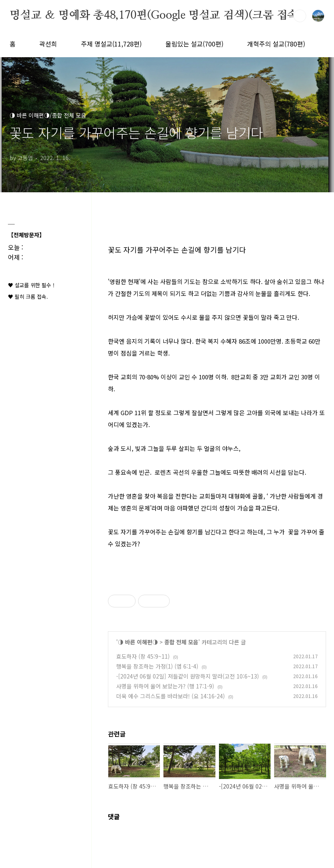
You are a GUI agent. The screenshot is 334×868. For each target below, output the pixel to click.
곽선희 (48, 44)
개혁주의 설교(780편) (276, 44)
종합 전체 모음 (181, 642)
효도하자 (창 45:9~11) (143, 656)
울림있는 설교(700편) (194, 44)
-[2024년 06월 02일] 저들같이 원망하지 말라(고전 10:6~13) (188, 676)
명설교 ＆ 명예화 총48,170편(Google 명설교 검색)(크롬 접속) (156, 15)
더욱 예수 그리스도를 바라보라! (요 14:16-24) (171, 696)
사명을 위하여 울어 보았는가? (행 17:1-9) (165, 686)
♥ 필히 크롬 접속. (28, 297)
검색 (300, 16)
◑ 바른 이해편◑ (138, 642)
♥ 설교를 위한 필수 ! (31, 285)
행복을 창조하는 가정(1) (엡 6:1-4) (157, 666)
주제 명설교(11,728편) (111, 44)
